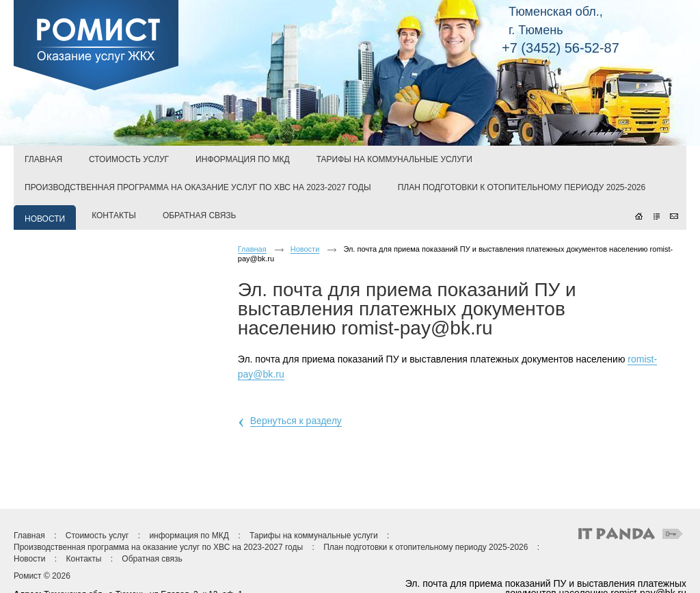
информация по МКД (189, 536)
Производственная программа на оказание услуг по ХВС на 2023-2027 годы (158, 547)
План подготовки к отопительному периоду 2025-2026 (426, 547)
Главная (252, 249)
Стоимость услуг (97, 536)
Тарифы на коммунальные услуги (314, 536)
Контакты (83, 559)
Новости (305, 249)
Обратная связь (152, 559)
